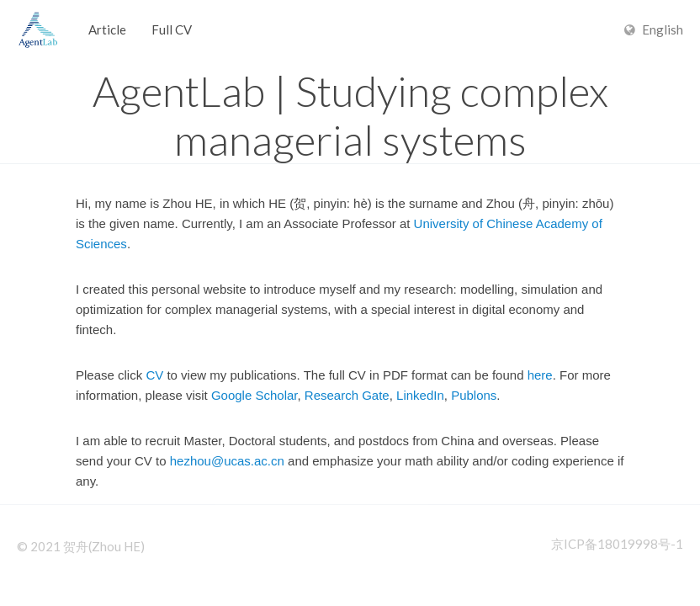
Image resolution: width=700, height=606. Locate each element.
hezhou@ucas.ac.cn (227, 461)
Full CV (172, 29)
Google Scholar (255, 395)
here (540, 375)
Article (107, 29)
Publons (474, 395)
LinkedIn (420, 395)
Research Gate (347, 395)
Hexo (38, 29)
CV (154, 375)
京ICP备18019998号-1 (617, 544)
